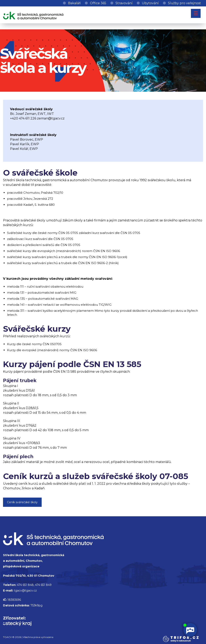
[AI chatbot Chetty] (190, 630)
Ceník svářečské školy (22, 502)
